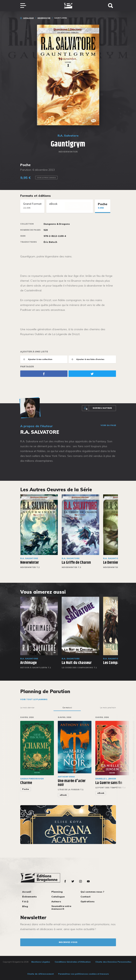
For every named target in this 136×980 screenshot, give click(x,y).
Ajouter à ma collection (36, 359)
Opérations (88, 901)
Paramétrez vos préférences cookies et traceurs (83, 974)
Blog (25, 906)
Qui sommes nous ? (92, 892)
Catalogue (28, 18)
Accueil (27, 892)
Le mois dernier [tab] (27, 708)
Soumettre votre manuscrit (61, 907)
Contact (86, 897)
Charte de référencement (40, 974)
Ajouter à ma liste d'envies (86, 359)
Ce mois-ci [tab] (67, 708)
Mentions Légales (41, 962)
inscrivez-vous (68, 942)
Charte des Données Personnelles (113, 962)
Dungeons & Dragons (57, 224)
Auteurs (56, 901)
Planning (57, 892)
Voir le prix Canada (46, 178)
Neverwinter (44, 18)
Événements (29, 897)
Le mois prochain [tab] (108, 708)
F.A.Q (25, 901)
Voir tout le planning (34, 699)
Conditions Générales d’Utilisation (73, 962)
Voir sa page (108, 425)
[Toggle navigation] (25, 6)
